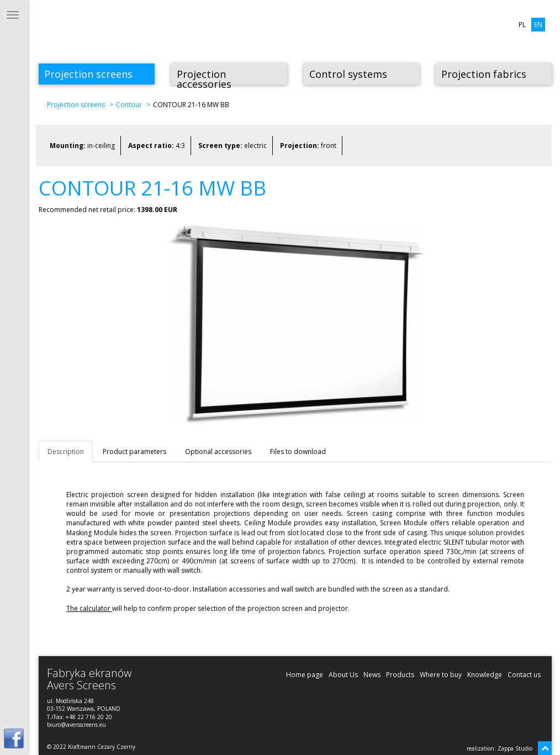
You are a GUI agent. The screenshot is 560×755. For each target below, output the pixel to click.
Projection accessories (204, 76)
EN (538, 25)
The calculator (89, 608)
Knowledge (485, 675)
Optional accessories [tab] (218, 452)
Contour (129, 105)
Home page (305, 675)
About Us (343, 675)
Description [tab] (66, 452)
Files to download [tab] (298, 452)
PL (522, 25)
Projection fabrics (484, 74)
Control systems (348, 74)
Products (400, 675)
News (372, 675)
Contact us (524, 675)
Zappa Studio (515, 748)
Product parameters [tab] (134, 452)
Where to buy (441, 675)
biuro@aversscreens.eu (76, 725)
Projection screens (88, 74)
